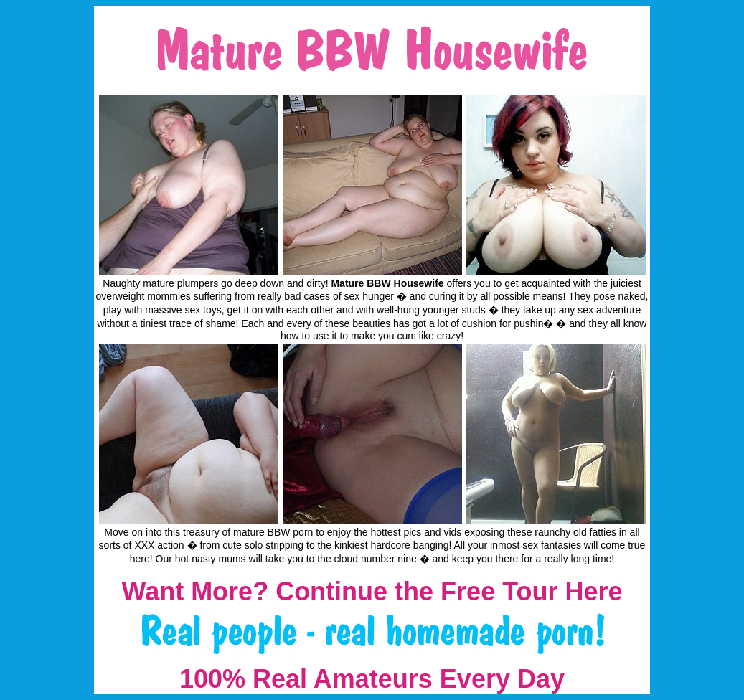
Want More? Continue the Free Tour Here (372, 591)
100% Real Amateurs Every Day (372, 679)
